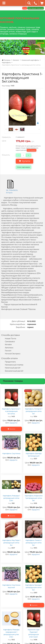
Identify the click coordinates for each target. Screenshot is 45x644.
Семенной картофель (30, 60)
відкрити (13, 423)
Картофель (6, 62)
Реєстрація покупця (36, 8)
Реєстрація (31, 150)
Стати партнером (24, 167)
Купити (24, 161)
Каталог (16, 60)
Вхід (25, 8)
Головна (6, 60)
